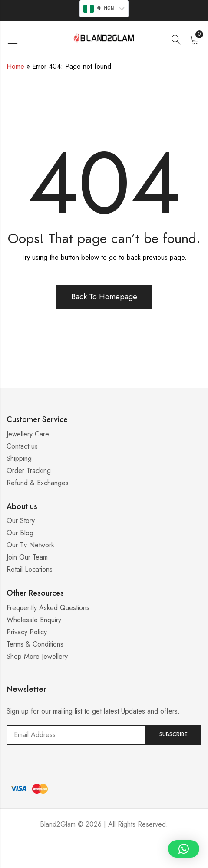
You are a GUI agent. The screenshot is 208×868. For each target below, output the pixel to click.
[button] (184, 849)
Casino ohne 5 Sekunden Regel (104, 857)
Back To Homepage (104, 297)
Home (15, 66)
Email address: (76, 735)
